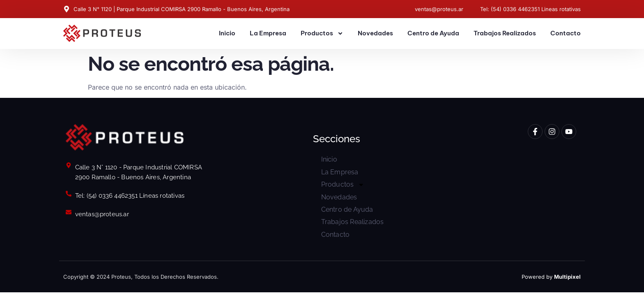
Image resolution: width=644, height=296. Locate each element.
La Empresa (268, 33)
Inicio (227, 33)
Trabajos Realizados (505, 33)
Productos (322, 34)
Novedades (375, 33)
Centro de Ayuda (433, 33)
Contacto (566, 33)
